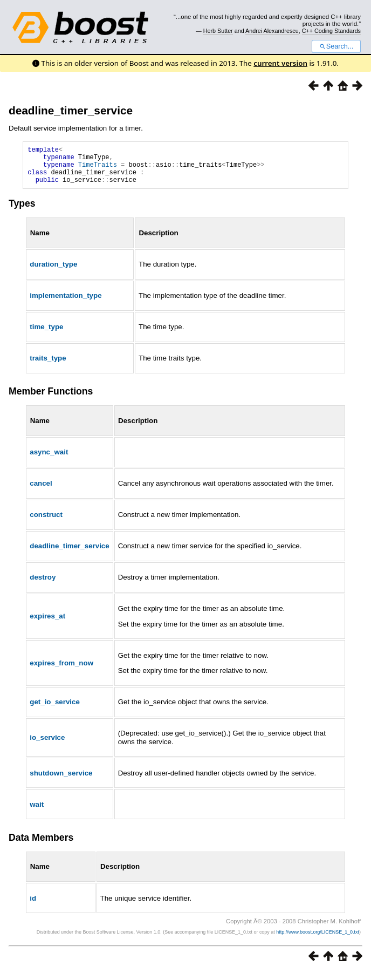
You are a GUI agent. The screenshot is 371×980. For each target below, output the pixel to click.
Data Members (41, 846)
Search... (336, 46)
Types (22, 212)
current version (280, 63)
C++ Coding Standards (331, 31)
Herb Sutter (218, 31)
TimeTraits (98, 169)
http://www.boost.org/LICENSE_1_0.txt (318, 940)
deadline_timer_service (71, 110)
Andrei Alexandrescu (272, 31)
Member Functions (51, 399)
